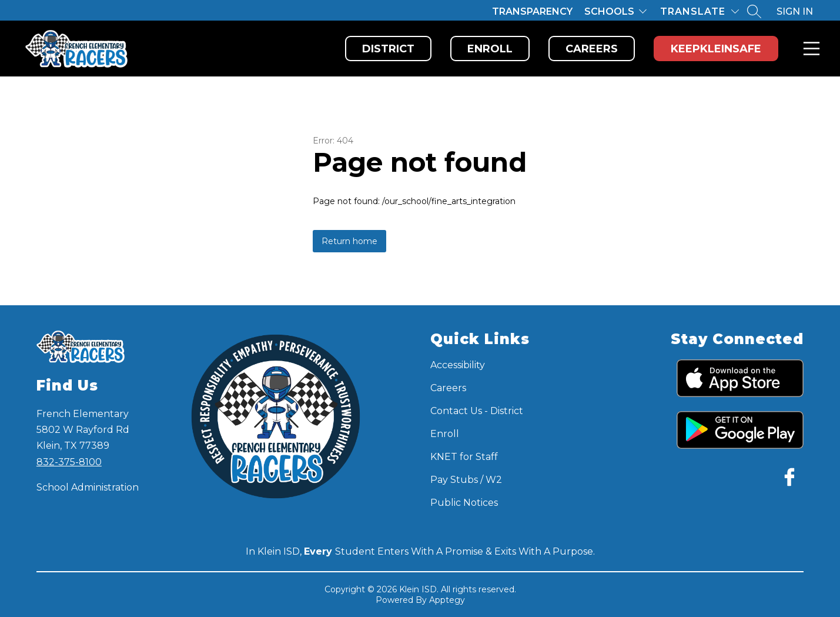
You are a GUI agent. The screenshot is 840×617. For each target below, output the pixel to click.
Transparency (532, 11)
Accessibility (458, 365)
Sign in (795, 11)
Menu (809, 49)
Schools (609, 11)
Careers (592, 49)
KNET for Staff (464, 457)
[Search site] (754, 11)
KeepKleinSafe (716, 49)
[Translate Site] (700, 11)
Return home (349, 241)
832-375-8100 (69, 462)
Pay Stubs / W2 (466, 480)
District (388, 49)
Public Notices (464, 503)
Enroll (490, 49)
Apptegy (447, 600)
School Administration (88, 487)
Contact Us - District (477, 411)
